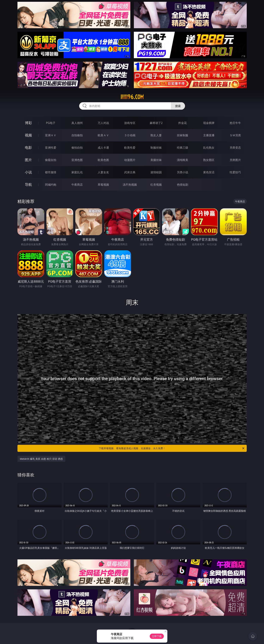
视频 (28, 135)
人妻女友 (103, 172)
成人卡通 (103, 148)
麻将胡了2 (156, 123)
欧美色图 (103, 160)
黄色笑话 (209, 172)
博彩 (28, 123)
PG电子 (51, 123)
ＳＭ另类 (235, 135)
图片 (28, 160)
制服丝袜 (156, 148)
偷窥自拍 (51, 160)
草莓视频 (103, 185)
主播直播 (209, 135)
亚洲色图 (77, 160)
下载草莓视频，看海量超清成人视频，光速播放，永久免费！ (172, 448)
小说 (28, 172)
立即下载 (157, 636)
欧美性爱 (130, 148)
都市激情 (51, 172)
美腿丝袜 (156, 160)
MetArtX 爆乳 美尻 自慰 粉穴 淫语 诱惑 (41, 459)
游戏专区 (130, 123)
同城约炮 (51, 185)
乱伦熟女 (209, 148)
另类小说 (183, 172)
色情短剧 (183, 185)
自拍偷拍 (77, 135)
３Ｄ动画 (130, 135)
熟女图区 (209, 160)
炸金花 (183, 123)
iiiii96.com (132, 97)
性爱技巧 (235, 172)
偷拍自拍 (77, 148)
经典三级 (183, 148)
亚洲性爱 (51, 148)
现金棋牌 (209, 123)
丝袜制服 (183, 135)
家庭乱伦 (77, 172)
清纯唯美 (183, 160)
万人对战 (103, 123)
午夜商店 (77, 185)
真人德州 (77, 123)
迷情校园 (156, 172)
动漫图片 (130, 160)
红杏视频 (156, 185)
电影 (28, 147)
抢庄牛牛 (235, 123)
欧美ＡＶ (103, 135)
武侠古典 (130, 172)
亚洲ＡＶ (51, 135)
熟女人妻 (156, 135)
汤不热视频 (130, 185)
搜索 (178, 106)
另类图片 (235, 160)
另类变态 (235, 148)
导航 (28, 184)
